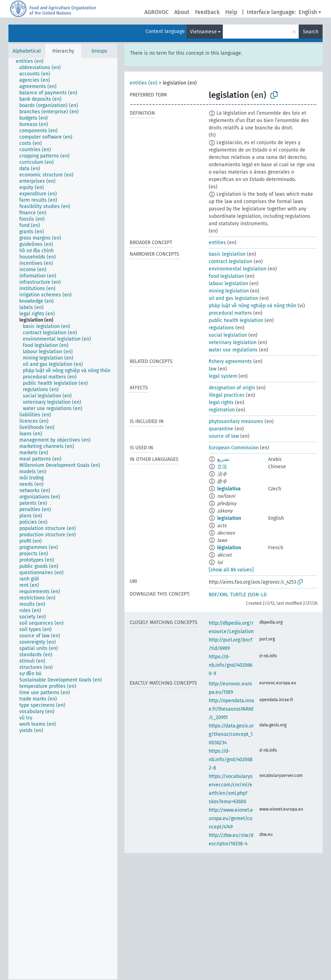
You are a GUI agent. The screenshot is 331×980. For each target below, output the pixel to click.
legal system (223, 376)
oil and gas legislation (233, 298)
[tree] (63, 519)
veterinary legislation (233, 343)
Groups (99, 51)
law (213, 369)
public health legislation (236, 320)
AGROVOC (157, 12)
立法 (222, 467)
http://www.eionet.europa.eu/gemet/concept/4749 (231, 818)
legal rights (221, 402)
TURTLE (238, 595)
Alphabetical (27, 51)
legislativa (229, 489)
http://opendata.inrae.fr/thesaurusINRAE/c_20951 (231, 709)
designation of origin (232, 388)
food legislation (226, 276)
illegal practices (227, 395)
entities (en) (144, 83)
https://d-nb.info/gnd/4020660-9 (231, 665)
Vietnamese (203, 32)
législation (229, 548)
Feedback (207, 12)
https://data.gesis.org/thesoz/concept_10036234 (231, 734)
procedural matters (230, 313)
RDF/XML (219, 595)
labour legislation (228, 284)
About (182, 12)
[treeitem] (33, 61)
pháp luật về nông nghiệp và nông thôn (252, 306)
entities (217, 243)
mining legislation (229, 291)
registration (222, 410)
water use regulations (233, 350)
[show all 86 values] (231, 570)
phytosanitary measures (236, 421)
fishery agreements (230, 361)
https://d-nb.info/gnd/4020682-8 (231, 760)
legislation (229, 518)
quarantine (221, 429)
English (308, 12)
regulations (221, 328)
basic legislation (227, 254)
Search (311, 32)
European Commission (234, 448)
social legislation (228, 335)
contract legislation (231, 261)
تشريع (223, 459)
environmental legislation (238, 269)
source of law (224, 436)
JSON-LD (257, 595)
